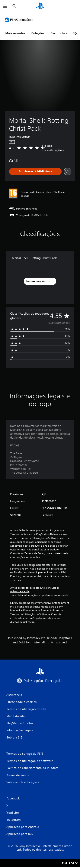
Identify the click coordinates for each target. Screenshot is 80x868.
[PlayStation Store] (20, 20)
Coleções (38, 33)
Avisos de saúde (20, 591)
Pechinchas (59, 33)
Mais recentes (15, 33)
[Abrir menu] (5, 6)
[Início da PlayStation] (40, 6)
